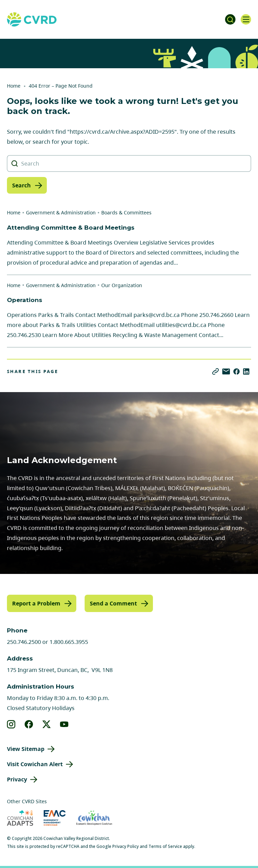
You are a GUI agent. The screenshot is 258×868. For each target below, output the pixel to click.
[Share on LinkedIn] (246, 371)
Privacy (17, 779)
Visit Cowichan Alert (35, 764)
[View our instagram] (11, 724)
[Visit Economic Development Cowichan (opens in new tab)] (94, 818)
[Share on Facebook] (237, 371)
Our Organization (122, 285)
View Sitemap (26, 749)
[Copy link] (216, 371)
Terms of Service (165, 846)
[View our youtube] (64, 724)
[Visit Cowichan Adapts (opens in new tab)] (20, 818)
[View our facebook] (29, 724)
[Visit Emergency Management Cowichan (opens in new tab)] (55, 818)
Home (14, 86)
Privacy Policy (126, 846)
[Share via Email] (226, 371)
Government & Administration (61, 212)
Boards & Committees (126, 212)
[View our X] (47, 724)
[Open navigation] (246, 19)
